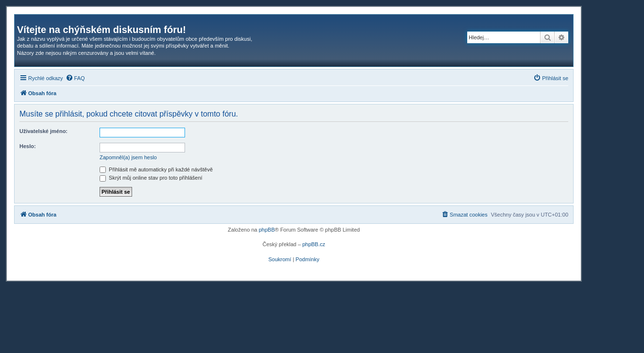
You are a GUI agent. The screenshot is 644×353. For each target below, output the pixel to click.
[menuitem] (75, 78)
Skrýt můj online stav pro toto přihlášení (151, 178)
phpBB (267, 230)
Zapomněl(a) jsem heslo (128, 157)
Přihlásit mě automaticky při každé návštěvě (156, 169)
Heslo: (28, 146)
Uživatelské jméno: (43, 131)
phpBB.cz (314, 244)
